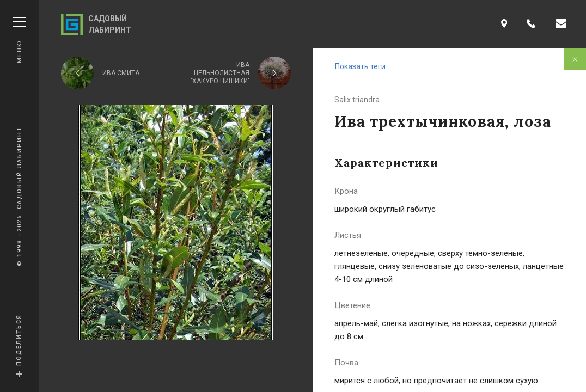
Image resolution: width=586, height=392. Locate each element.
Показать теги (360, 66)
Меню (19, 40)
